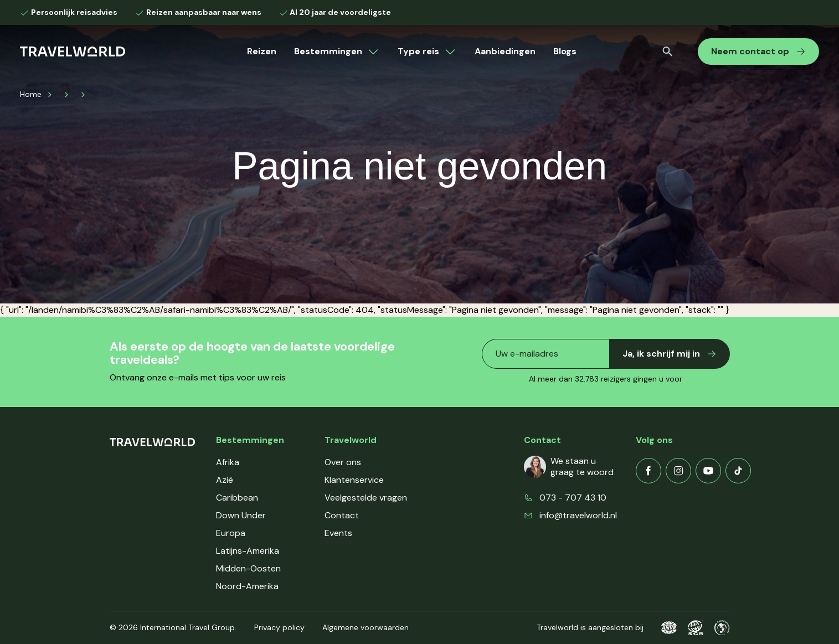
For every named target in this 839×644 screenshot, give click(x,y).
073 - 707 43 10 (573, 498)
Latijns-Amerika (248, 551)
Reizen (262, 51)
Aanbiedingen (505, 51)
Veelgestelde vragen (366, 498)
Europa (231, 533)
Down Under (241, 515)
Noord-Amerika (247, 586)
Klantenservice (354, 480)
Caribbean (237, 498)
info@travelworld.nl (578, 515)
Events (338, 533)
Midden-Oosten (248, 568)
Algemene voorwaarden (366, 627)
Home (31, 94)
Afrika (228, 462)
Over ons (343, 462)
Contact (342, 515)
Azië (225, 480)
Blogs (565, 51)
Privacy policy (279, 627)
